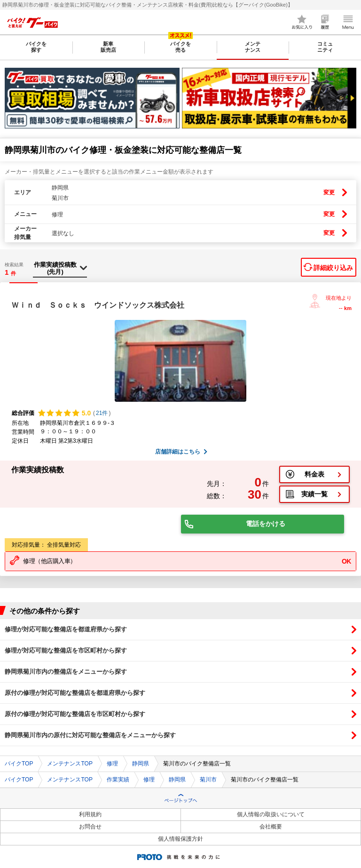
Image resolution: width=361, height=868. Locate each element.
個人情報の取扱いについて (271, 814)
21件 (102, 413)
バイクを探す (36, 47)
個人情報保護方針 (180, 839)
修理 (112, 764)
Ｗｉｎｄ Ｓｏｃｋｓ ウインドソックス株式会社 (98, 305)
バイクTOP (19, 764)
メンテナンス (253, 47)
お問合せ (90, 827)
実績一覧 (314, 494)
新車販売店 (108, 47)
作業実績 (118, 780)
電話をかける (266, 524)
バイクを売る (180, 47)
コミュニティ (325, 47)
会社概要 (271, 827)
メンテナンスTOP (70, 764)
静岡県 (141, 764)
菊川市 (208, 780)
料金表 (314, 474)
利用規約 (90, 814)
